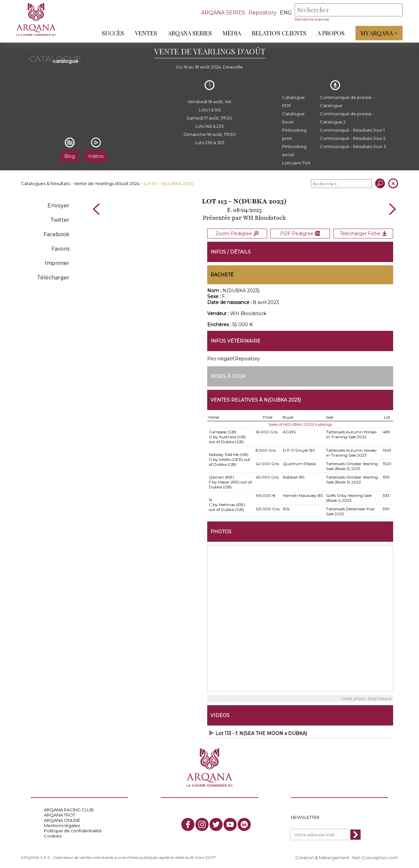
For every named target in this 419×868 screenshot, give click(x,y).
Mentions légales (62, 825)
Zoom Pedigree (237, 233)
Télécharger (53, 278)
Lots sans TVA (296, 163)
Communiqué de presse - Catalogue (347, 101)
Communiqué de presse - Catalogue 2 (347, 118)
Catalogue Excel (293, 118)
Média (232, 33)
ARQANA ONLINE (62, 820)
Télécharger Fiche (363, 233)
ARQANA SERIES (223, 13)
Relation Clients (279, 33)
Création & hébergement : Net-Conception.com (347, 857)
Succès (113, 33)
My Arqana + (379, 33)
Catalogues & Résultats (45, 183)
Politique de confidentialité (73, 830)
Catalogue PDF (293, 101)
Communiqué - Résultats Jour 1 (352, 130)
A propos (331, 33)
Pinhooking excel (294, 151)
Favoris (60, 249)
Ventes (146, 33)
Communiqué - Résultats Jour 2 (353, 138)
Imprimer (57, 263)
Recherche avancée (312, 19)
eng (286, 13)
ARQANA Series (190, 33)
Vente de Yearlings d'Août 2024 (107, 183)
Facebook (56, 234)
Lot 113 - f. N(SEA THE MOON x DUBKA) (261, 733)
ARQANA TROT (60, 815)
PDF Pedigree (300, 233)
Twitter (60, 220)
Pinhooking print (294, 134)
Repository (263, 13)
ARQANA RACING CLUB (69, 809)
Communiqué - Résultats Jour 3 (353, 146)
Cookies (53, 836)
